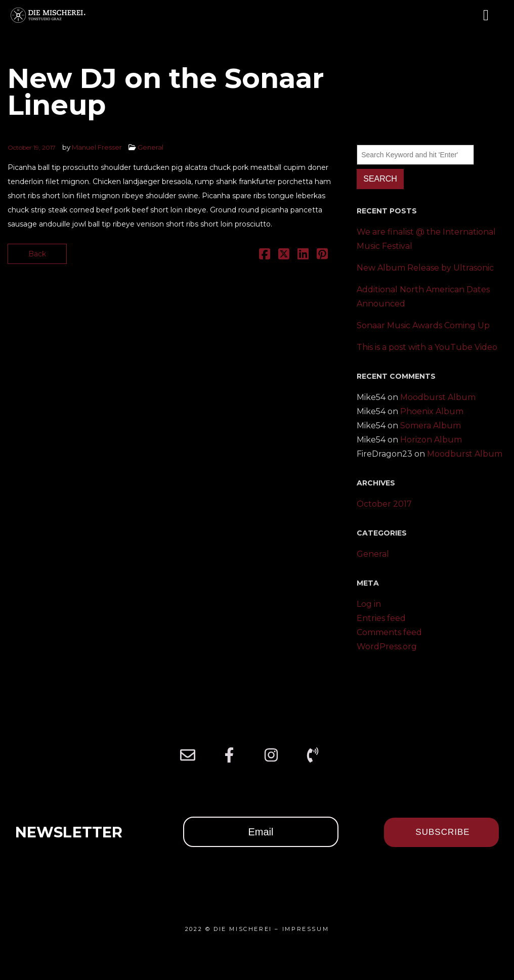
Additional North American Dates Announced (423, 297)
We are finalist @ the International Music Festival (426, 239)
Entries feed (381, 618)
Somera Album (431, 426)
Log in (369, 604)
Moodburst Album (438, 397)
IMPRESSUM (306, 929)
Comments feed (389, 632)
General (151, 147)
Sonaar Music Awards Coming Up (423, 325)
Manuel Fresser (97, 147)
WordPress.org (387, 647)
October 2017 (384, 504)
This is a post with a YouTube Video (427, 347)
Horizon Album (431, 440)
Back (37, 254)
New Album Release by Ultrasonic (425, 268)
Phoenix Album (432, 411)
